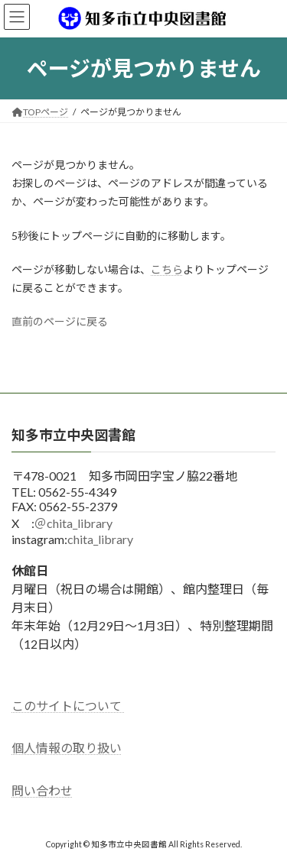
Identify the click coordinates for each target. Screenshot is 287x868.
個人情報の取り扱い (67, 748)
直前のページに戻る (60, 321)
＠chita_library (73, 523)
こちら (167, 269)
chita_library (100, 539)
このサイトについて (68, 706)
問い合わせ (42, 790)
